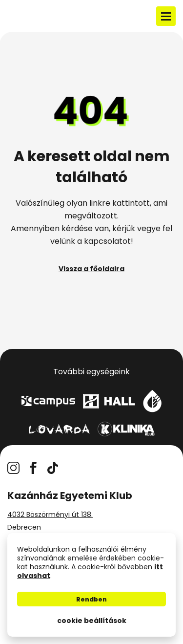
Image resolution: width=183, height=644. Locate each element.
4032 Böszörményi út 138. (50, 515)
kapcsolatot (107, 241)
